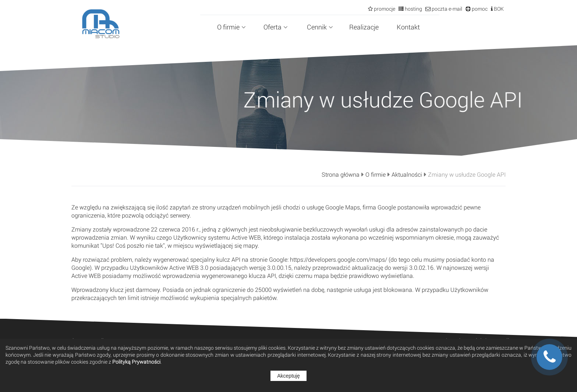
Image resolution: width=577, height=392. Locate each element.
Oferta (276, 27)
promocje (384, 9)
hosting (413, 9)
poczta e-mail (446, 9)
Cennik (320, 27)
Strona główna (341, 174)
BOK (498, 9)
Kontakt (408, 27)
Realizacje (364, 27)
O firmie (231, 27)
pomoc (479, 9)
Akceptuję (288, 376)
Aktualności (407, 174)
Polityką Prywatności (136, 362)
